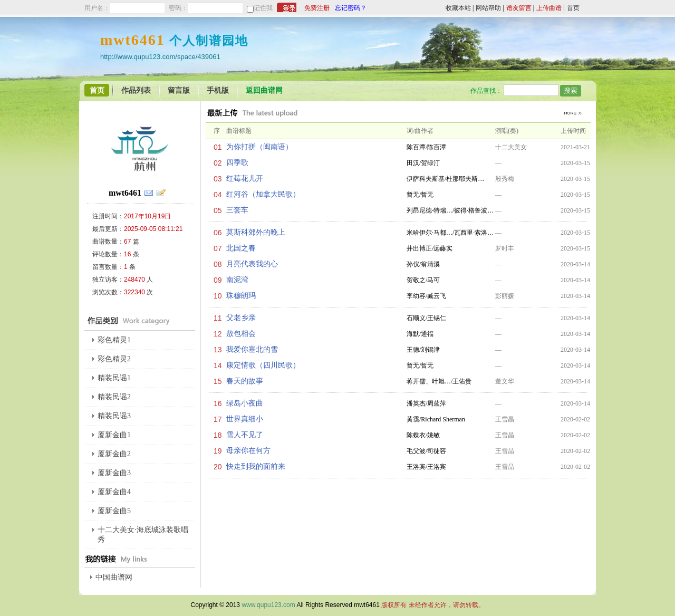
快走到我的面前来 (256, 466)
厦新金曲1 (114, 435)
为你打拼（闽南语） (259, 147)
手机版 (218, 90)
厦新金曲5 (114, 511)
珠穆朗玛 (241, 296)
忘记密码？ (351, 8)
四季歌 (237, 163)
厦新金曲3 (114, 473)
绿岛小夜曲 (245, 403)
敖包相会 (241, 334)
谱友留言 (519, 8)
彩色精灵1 (114, 340)
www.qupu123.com (268, 605)
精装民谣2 (114, 397)
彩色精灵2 (114, 359)
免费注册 (317, 8)
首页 (573, 8)
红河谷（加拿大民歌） (263, 194)
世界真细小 (245, 419)
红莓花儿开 (245, 179)
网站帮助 (488, 8)
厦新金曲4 (114, 492)
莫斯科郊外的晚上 (256, 232)
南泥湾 (237, 280)
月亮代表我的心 (252, 264)
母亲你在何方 (248, 451)
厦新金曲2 (114, 454)
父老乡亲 (241, 318)
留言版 (179, 90)
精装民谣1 (114, 378)
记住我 (263, 8)
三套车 (237, 210)
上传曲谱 (549, 8)
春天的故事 (245, 381)
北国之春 (241, 248)
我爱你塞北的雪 (252, 349)
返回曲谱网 (264, 90)
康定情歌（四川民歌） (263, 365)
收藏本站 (458, 8)
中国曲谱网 (114, 577)
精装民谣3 (114, 416)
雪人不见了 (245, 435)
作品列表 (136, 90)
